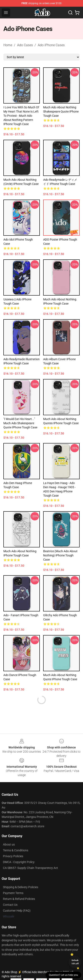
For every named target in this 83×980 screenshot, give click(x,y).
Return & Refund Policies (19, 899)
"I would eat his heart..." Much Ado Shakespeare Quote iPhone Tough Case (20, 423)
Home (8, 45)
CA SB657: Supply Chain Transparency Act (30, 868)
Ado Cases (25, 45)
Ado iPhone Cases (51, 45)
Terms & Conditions (16, 850)
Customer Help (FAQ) (17, 911)
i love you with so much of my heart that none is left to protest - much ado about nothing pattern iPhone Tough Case (21, 116)
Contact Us (10, 905)
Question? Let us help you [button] (63, 975)
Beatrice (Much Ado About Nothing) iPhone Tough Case (60, 555)
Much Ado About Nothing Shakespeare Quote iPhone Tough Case (61, 111)
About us (9, 844)
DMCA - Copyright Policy (19, 862)
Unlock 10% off (75, 962)
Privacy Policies (13, 856)
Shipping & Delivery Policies (21, 887)
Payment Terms (13, 893)
